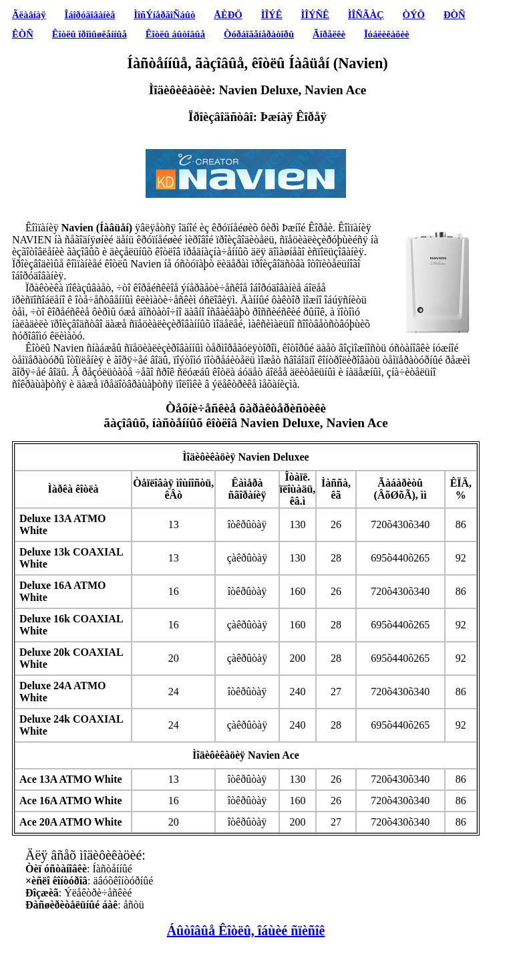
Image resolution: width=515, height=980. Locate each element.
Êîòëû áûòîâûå (175, 34)
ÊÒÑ (23, 34)
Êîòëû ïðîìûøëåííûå (90, 34)
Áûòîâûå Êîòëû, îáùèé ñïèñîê (246, 931)
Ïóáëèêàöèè (387, 34)
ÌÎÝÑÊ (315, 15)
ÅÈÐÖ (228, 15)
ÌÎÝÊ (272, 15)
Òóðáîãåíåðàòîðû (259, 34)
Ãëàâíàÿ (29, 15)
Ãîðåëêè (329, 34)
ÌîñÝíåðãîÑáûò (164, 15)
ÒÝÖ (414, 15)
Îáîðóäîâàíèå (90, 15)
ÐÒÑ (455, 15)
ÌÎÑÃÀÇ (366, 15)
